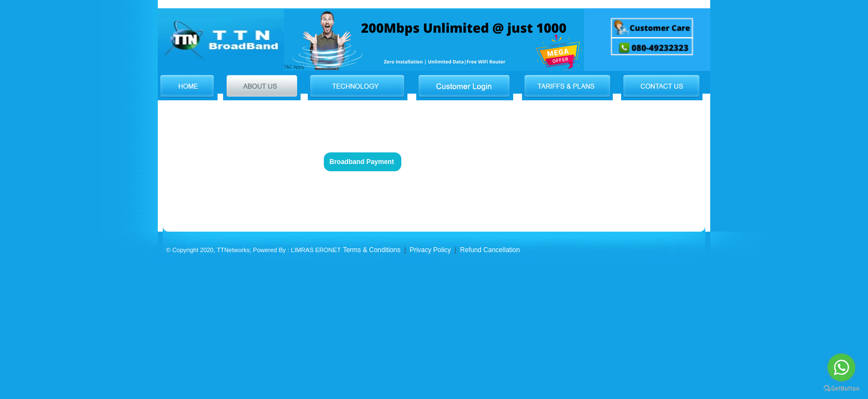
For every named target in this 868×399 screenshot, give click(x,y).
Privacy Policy (430, 250)
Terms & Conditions (371, 250)
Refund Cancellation (490, 250)
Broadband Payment (362, 162)
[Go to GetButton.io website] (841, 388)
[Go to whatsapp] (841, 367)
